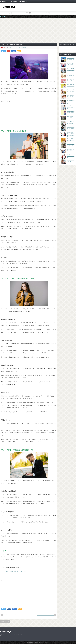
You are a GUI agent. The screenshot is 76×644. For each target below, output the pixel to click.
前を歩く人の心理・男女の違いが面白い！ (71, 91)
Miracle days (6, 632)
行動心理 (48, 13)
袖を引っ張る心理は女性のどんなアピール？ (71, 161)
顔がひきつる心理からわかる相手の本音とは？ (71, 86)
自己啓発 (67, 13)
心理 (25, 47)
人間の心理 (29, 13)
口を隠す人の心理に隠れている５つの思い (71, 59)
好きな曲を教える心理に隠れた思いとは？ (71, 102)
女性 (23, 47)
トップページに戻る (5, 621)
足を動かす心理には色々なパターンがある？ (71, 140)
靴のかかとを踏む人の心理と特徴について (71, 118)
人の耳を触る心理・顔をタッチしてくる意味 (71, 97)
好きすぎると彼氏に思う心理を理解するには (45, 615)
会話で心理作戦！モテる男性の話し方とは (12, 615)
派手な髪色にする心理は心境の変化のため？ (71, 128)
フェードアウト (19, 47)
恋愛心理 (10, 13)
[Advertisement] (38, 31)
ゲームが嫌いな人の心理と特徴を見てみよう (71, 107)
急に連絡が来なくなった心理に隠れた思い (71, 113)
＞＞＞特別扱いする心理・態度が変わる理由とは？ (14, 572)
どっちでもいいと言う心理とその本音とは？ (71, 156)
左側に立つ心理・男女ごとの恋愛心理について (71, 75)
